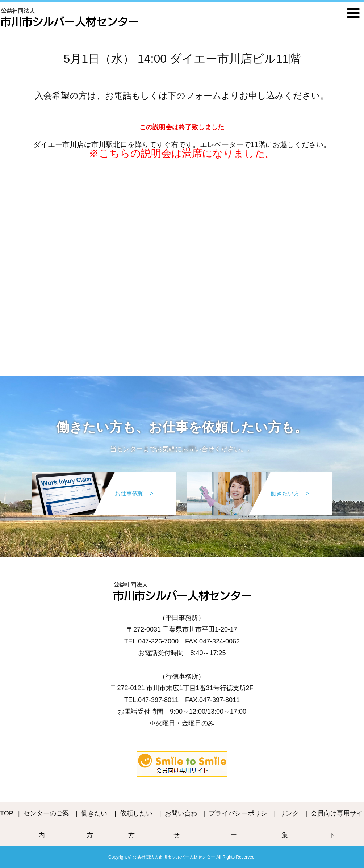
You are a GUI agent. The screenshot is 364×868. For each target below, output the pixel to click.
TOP (7, 813)
